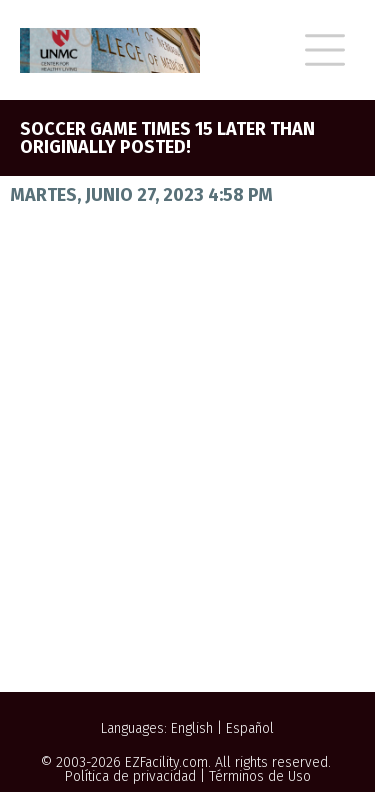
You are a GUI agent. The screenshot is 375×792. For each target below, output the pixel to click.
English (192, 728)
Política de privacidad (130, 776)
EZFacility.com (166, 762)
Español (250, 728)
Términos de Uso (260, 776)
